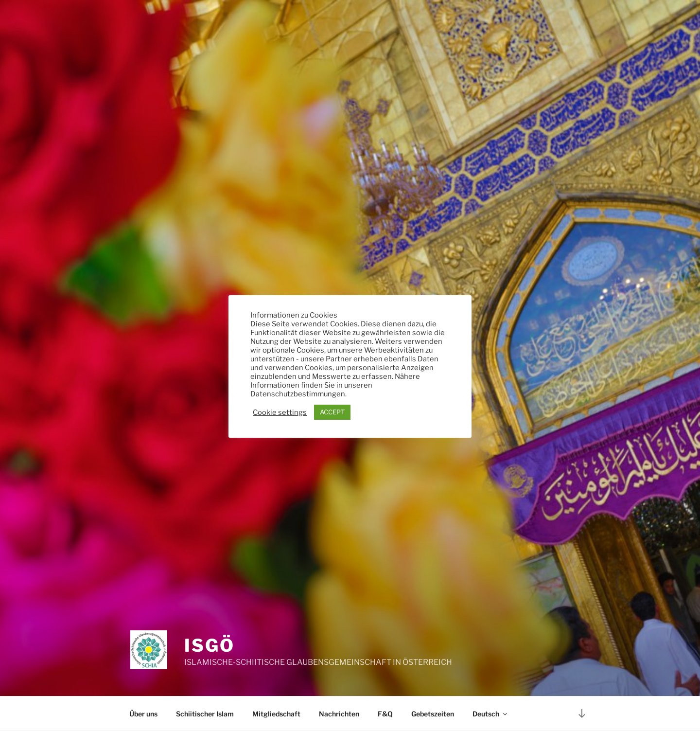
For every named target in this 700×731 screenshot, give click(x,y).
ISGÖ (210, 645)
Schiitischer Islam (205, 714)
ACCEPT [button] (332, 412)
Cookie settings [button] (280, 412)
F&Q (385, 714)
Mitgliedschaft (276, 714)
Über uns (143, 714)
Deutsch (490, 714)
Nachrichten (339, 714)
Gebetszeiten (433, 714)
